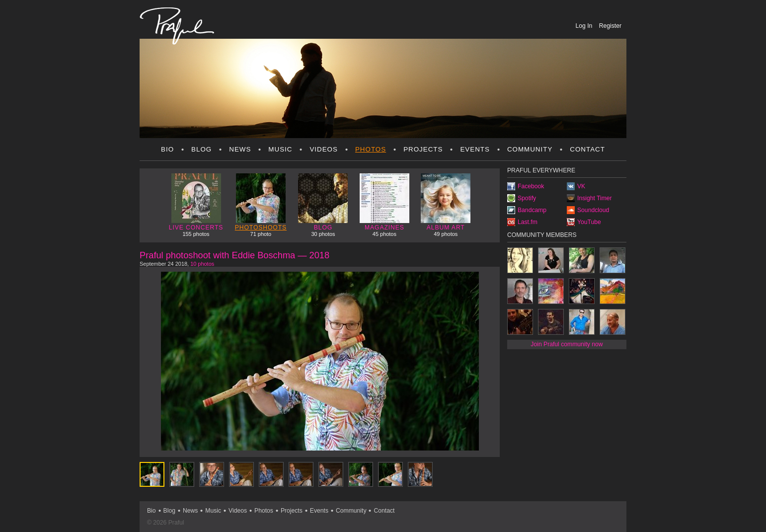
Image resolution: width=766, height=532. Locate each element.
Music (280, 149)
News (240, 149)
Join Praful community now (567, 344)
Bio (167, 149)
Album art (446, 202)
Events (475, 149)
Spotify (527, 198)
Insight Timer (595, 198)
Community (530, 149)
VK (581, 186)
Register (610, 26)
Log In (585, 26)
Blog (201, 149)
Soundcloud (593, 210)
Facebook (531, 186)
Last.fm (528, 222)
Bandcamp (532, 210)
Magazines (384, 202)
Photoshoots (261, 202)
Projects (423, 149)
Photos (371, 149)
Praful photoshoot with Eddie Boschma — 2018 (234, 255)
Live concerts (196, 202)
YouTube (589, 222)
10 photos (202, 264)
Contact (587, 149)
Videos (324, 149)
